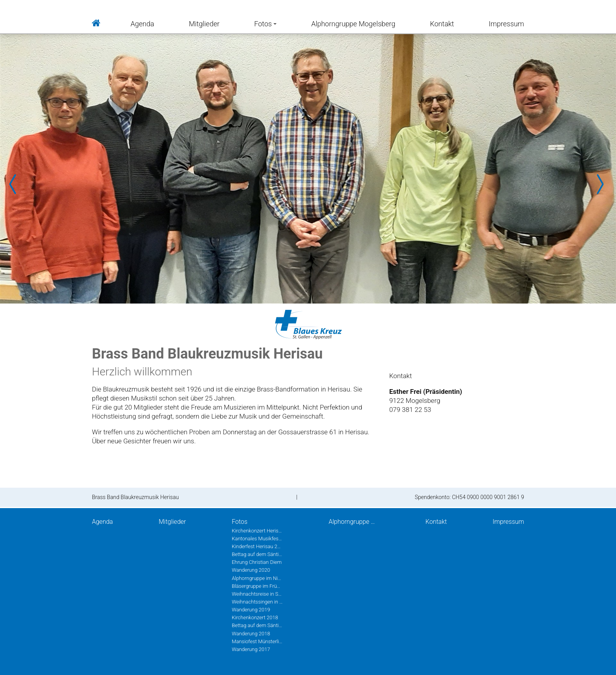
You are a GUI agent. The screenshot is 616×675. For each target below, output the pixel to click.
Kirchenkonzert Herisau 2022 (257, 531)
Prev (16, 184)
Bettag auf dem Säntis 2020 (257, 554)
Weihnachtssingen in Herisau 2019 (257, 602)
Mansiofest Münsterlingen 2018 (257, 641)
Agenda (142, 24)
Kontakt (442, 24)
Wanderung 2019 (251, 610)
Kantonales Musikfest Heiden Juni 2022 (257, 539)
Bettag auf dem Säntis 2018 (257, 625)
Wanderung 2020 (251, 570)
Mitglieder (204, 24)
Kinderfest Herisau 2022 (257, 546)
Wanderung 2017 (251, 649)
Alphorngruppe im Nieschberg (257, 578)
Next (600, 184)
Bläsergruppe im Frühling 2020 (257, 586)
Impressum (506, 24)
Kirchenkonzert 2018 (255, 617)
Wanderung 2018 (251, 634)
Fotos (265, 24)
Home (96, 22)
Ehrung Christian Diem (257, 562)
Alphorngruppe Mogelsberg (353, 24)
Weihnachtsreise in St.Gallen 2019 (257, 594)
